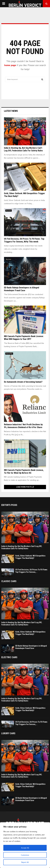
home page (10, 65)
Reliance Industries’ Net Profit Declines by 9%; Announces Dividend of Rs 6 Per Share (23, 426)
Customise (25, 855)
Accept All (25, 848)
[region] (25, 845)
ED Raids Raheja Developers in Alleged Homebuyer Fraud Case (22, 289)
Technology (9, 354)
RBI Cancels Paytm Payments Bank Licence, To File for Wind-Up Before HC (24, 471)
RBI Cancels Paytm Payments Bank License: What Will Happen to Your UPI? (24, 338)
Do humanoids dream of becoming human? (23, 382)
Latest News (11, 111)
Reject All (25, 862)
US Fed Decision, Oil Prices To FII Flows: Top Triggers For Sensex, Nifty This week (24, 240)
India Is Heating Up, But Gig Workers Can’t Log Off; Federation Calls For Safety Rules (23, 149)
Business (9, 120)
